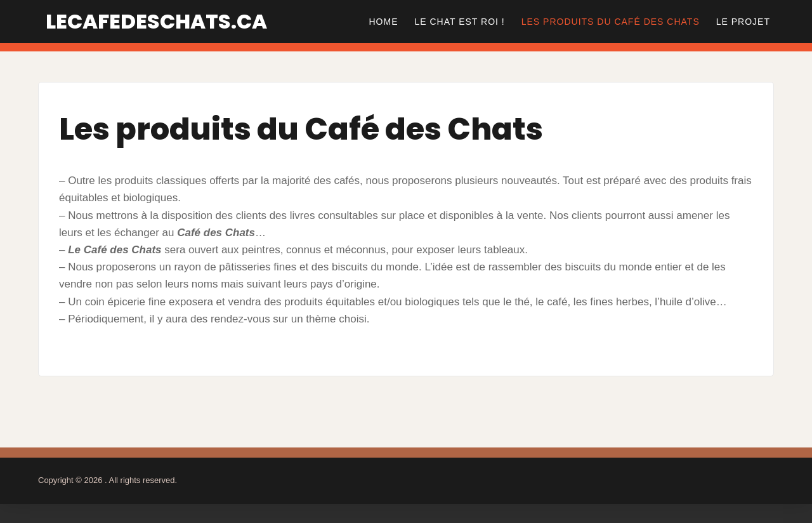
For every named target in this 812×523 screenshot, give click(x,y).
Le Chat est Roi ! (459, 22)
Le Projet (743, 22)
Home (383, 22)
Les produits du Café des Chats (611, 22)
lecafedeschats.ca (156, 21)
